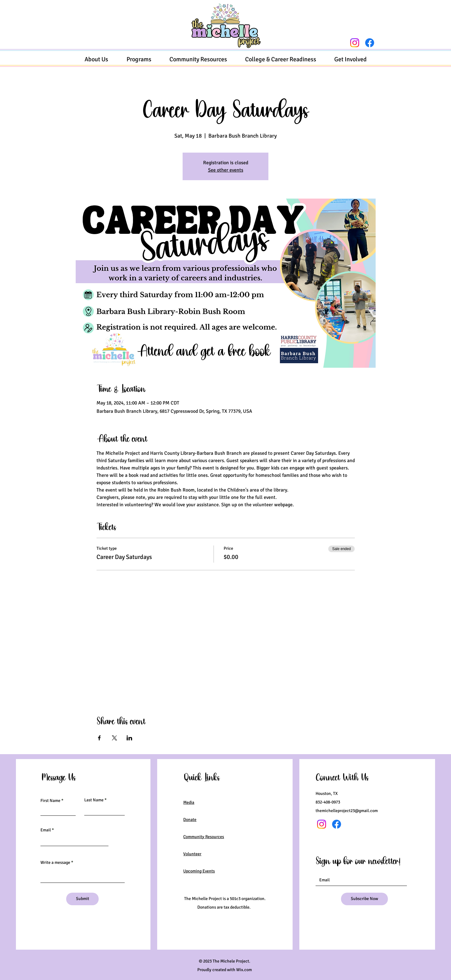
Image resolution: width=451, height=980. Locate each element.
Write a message (55, 863)
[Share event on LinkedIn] (129, 738)
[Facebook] (370, 43)
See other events (226, 170)
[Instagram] (355, 43)
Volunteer (192, 854)
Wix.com (244, 970)
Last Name (94, 800)
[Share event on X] (114, 738)
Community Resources (204, 837)
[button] (96, 55)
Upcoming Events (199, 871)
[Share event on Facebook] (99, 738)
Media (189, 802)
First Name (50, 801)
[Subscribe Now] (364, 899)
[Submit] (82, 899)
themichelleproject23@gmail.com (347, 811)
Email (46, 830)
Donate (190, 820)
